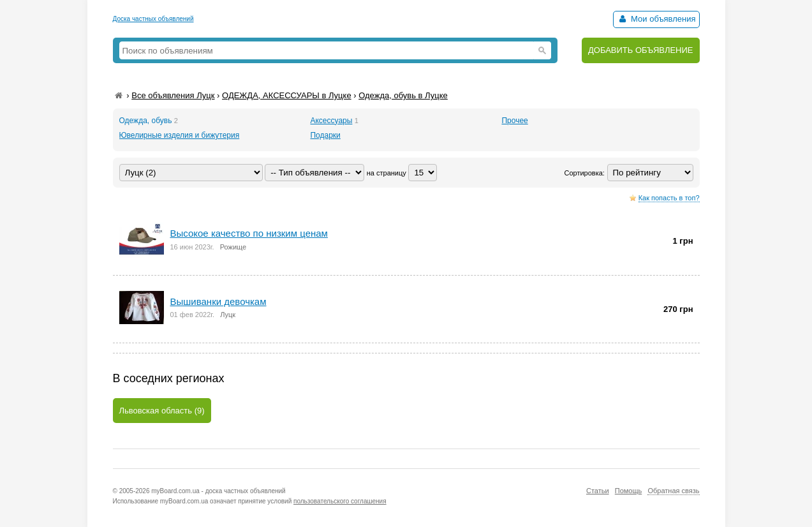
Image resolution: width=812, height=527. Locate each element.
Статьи (598, 491)
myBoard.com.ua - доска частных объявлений (218, 491)
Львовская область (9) (162, 411)
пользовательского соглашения (340, 501)
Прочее (514, 121)
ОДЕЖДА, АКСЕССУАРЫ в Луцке (287, 95)
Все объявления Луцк (173, 95)
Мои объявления (656, 19)
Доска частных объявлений (153, 19)
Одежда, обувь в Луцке (403, 95)
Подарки (325, 135)
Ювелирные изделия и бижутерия (180, 135)
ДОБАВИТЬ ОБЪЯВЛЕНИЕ (641, 50)
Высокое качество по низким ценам (249, 233)
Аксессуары (331, 121)
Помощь (629, 491)
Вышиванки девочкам (218, 301)
